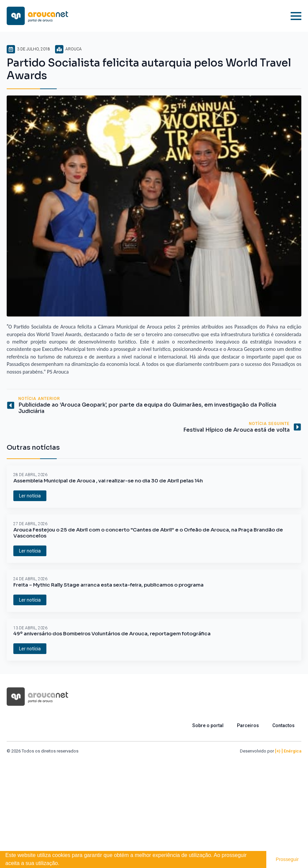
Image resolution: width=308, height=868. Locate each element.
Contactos (283, 725)
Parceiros (248, 725)
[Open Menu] (296, 16)
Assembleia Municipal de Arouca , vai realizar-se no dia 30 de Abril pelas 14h (108, 481)
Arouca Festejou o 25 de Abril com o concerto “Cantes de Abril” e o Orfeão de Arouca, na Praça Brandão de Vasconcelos (148, 533)
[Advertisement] (154, 805)
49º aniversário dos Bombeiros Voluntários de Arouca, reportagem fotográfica (112, 634)
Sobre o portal (208, 725)
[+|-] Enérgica (288, 751)
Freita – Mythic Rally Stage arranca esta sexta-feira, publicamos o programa (108, 585)
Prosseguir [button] (287, 859)
